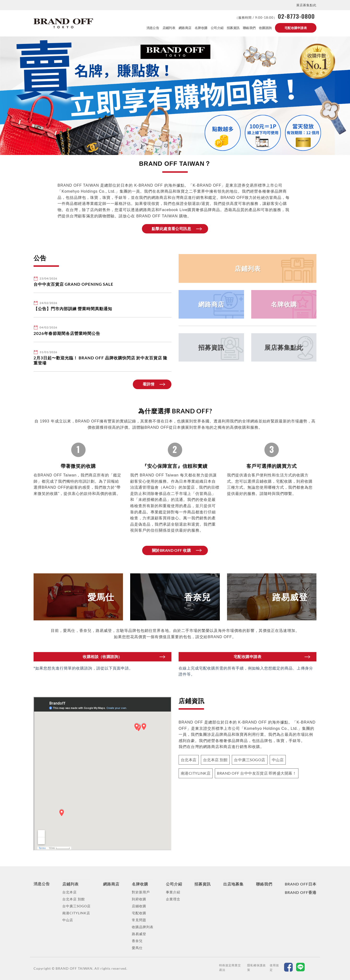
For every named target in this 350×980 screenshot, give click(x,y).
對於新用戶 (141, 892)
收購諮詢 (265, 28)
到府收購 (139, 899)
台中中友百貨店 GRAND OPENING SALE (73, 284)
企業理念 (173, 899)
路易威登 (139, 934)
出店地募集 (233, 884)
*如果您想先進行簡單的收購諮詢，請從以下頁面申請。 (83, 668)
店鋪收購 (139, 906)
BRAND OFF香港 (301, 892)
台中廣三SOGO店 (76, 906)
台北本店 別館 (74, 899)
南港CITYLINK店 (76, 913)
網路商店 (185, 28)
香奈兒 (137, 941)
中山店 (68, 920)
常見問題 (139, 920)
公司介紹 (217, 28)
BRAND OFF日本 (301, 884)
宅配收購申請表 (296, 28)
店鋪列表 (169, 28)
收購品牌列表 (143, 927)
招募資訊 (233, 28)
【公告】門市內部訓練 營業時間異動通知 (73, 309)
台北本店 (70, 892)
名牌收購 (201, 28)
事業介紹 (173, 892)
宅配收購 (139, 913)
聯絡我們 (249, 28)
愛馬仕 (137, 948)
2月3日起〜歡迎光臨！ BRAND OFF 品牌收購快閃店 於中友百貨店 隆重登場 (100, 361)
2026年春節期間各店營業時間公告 (67, 333)
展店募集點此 (306, 5)
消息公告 (153, 28)
